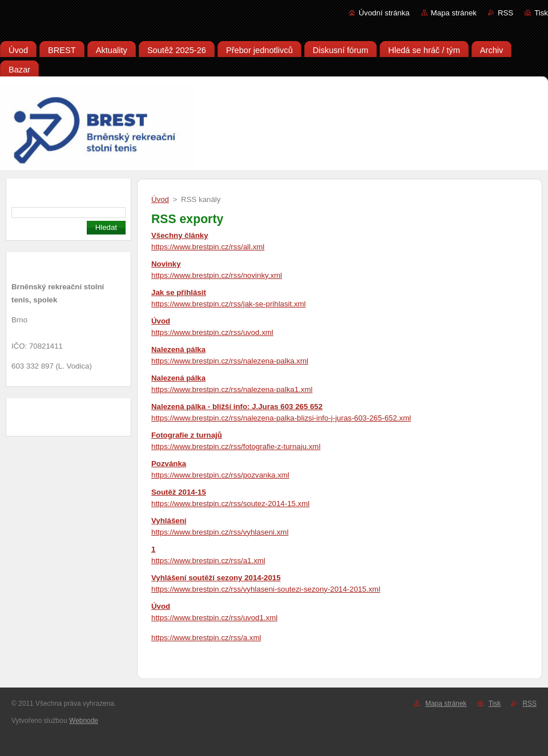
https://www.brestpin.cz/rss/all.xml (208, 247)
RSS (505, 13)
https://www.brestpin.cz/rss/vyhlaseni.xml (220, 532)
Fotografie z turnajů (187, 435)
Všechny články (180, 235)
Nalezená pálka (178, 349)
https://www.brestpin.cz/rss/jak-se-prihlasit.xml (229, 304)
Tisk (541, 13)
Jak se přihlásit (179, 292)
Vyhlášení (169, 521)
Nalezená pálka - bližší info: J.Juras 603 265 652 (237, 407)
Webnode (84, 721)
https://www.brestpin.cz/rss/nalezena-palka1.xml (232, 389)
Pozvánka (169, 464)
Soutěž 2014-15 (179, 492)
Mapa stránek (454, 13)
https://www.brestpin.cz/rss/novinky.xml (217, 275)
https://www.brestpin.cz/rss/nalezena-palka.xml (230, 361)
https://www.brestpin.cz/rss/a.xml (206, 638)
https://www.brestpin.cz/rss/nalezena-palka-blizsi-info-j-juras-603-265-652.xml (281, 418)
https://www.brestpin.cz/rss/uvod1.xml (214, 618)
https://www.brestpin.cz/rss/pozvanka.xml (220, 475)
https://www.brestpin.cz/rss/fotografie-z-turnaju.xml (236, 446)
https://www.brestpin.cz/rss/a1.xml (208, 561)
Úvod (160, 199)
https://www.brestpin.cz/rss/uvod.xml (212, 332)
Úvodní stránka (384, 13)
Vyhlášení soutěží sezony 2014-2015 (216, 578)
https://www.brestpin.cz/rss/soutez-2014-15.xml (230, 504)
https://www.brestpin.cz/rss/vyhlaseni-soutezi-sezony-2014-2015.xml (266, 589)
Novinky (166, 264)
